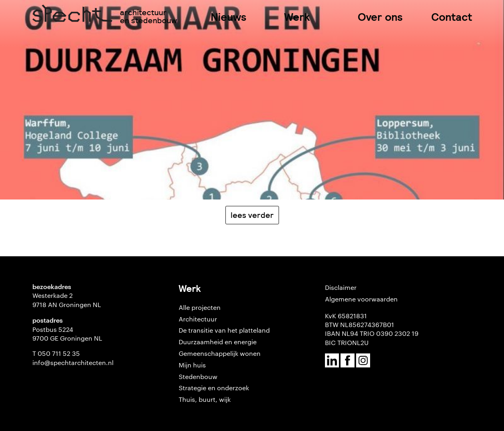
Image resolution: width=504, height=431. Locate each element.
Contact (452, 17)
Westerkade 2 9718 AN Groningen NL (67, 300)
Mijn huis (192, 365)
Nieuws (229, 17)
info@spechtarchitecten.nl (73, 362)
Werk (297, 17)
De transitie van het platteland (224, 330)
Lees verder (252, 215)
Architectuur (198, 319)
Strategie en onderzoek (214, 388)
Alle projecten (200, 307)
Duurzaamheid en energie (218, 342)
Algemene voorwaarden (361, 299)
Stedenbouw (198, 376)
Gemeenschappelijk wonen (220, 353)
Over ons (380, 17)
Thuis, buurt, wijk (205, 399)
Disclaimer (341, 287)
